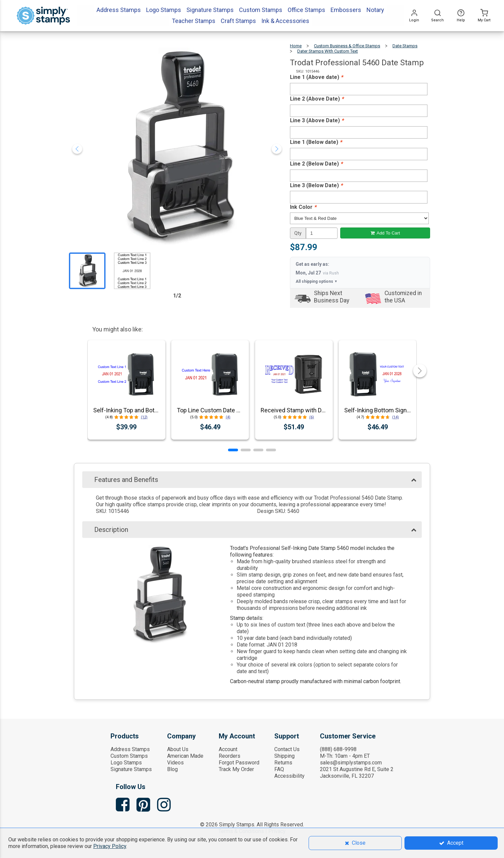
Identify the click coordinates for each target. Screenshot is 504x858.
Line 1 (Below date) (316, 142)
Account (228, 749)
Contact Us (287, 749)
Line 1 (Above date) (316, 77)
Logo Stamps (126, 763)
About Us (178, 749)
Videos (175, 763)
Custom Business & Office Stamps (347, 46)
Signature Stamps (131, 769)
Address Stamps (130, 749)
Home (296, 46)
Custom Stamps (129, 756)
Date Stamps (405, 46)
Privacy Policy (110, 846)
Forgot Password (239, 763)
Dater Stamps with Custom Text (328, 51)
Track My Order (236, 769)
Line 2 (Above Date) (317, 99)
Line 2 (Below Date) (316, 164)
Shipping (284, 756)
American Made (185, 756)
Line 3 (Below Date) (316, 185)
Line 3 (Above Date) (317, 120)
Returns (283, 763)
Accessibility (289, 776)
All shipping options (317, 281)
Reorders (230, 756)
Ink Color (303, 207)
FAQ (279, 769)
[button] (233, 450)
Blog (172, 769)
